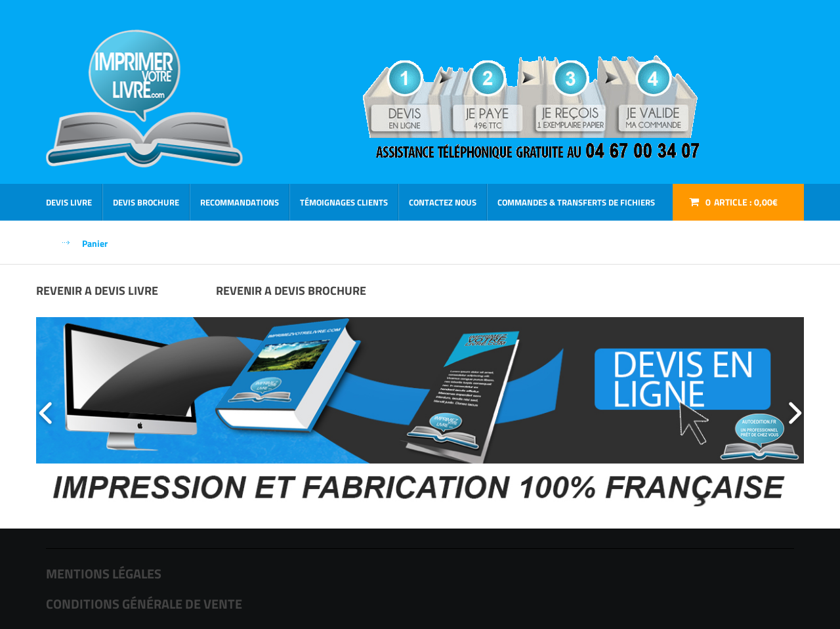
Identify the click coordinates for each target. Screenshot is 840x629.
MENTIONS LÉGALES (104, 574)
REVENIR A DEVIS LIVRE (97, 291)
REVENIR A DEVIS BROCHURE (291, 291)
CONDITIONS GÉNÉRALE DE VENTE (144, 604)
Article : (742, 202)
